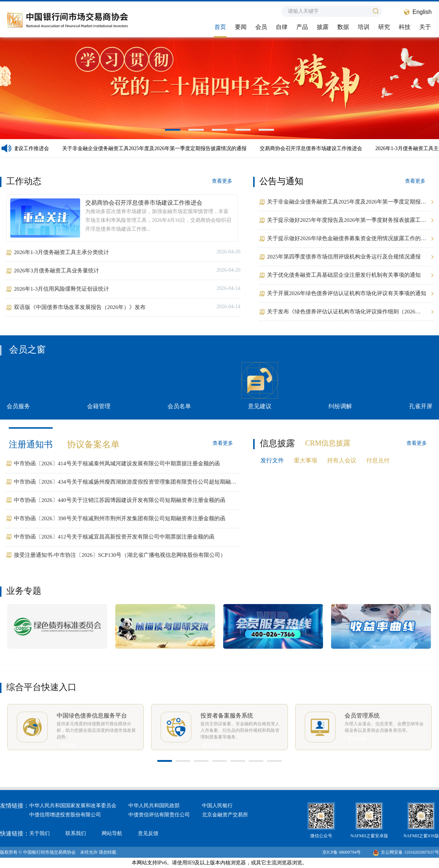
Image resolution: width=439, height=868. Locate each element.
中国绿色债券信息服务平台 (92, 716)
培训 (364, 27)
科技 (405, 27)
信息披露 (277, 443)
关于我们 (40, 833)
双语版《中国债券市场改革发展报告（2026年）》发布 (80, 307)
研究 (384, 27)
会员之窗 (27, 349)
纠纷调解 (340, 386)
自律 (282, 27)
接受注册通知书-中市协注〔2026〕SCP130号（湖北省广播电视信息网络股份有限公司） (120, 555)
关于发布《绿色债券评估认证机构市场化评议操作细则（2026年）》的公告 (341, 312)
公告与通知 (281, 181)
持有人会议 (342, 460)
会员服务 (18, 386)
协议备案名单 (93, 444)
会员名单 (179, 386)
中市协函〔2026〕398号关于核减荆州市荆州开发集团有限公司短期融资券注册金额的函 (120, 518)
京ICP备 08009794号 (342, 852)
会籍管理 (99, 386)
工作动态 (24, 181)
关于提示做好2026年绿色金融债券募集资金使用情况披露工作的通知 (347, 239)
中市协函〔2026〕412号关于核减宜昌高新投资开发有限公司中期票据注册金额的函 (114, 537)
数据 (343, 27)
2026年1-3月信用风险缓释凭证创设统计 (61, 289)
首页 (220, 27)
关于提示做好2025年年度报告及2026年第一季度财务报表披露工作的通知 (347, 221)
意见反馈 (148, 833)
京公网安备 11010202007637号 (406, 852)
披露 (323, 27)
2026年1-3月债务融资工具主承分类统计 (61, 252)
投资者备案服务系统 (227, 716)
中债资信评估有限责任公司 (159, 815)
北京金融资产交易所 (225, 815)
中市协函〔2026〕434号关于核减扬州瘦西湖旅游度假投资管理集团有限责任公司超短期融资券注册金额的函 (125, 483)
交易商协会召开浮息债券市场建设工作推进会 (313, 148)
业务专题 (24, 591)
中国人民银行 (217, 806)
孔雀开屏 (421, 386)
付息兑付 (378, 460)
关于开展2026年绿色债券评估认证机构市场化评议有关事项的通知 (347, 293)
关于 (425, 27)
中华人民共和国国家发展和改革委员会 (73, 806)
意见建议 (260, 386)
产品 (302, 27)
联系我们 (76, 833)
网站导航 (112, 833)
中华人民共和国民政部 (154, 806)
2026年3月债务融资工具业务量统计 (57, 271)
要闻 (241, 27)
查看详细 (68, 745)
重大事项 (305, 460)
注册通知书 (31, 444)
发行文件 (272, 460)
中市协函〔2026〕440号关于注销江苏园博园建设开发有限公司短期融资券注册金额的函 (120, 500)
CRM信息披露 (328, 443)
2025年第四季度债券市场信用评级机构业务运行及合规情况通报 (344, 257)
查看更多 (222, 181)
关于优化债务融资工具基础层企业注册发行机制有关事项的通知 (344, 275)
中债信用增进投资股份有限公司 (65, 815)
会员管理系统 (362, 716)
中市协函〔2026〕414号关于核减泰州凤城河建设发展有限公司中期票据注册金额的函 (117, 463)
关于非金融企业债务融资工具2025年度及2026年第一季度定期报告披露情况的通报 (156, 148)
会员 (261, 27)
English (422, 12)
